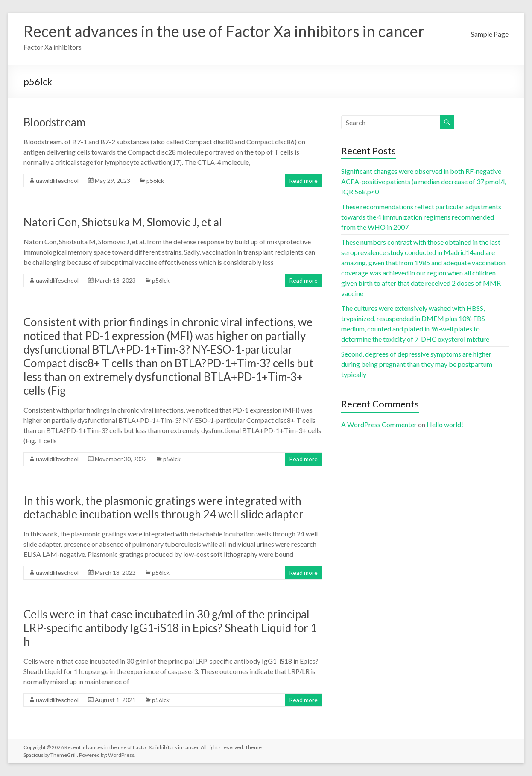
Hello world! (445, 424)
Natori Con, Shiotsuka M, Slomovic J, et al (123, 222)
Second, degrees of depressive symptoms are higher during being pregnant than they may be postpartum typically (417, 364)
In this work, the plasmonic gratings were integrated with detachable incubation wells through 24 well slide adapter (164, 507)
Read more (303, 180)
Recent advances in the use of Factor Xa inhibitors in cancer (224, 31)
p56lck (155, 180)
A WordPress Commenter (379, 424)
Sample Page (490, 34)
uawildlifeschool (57, 180)
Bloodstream (54, 122)
